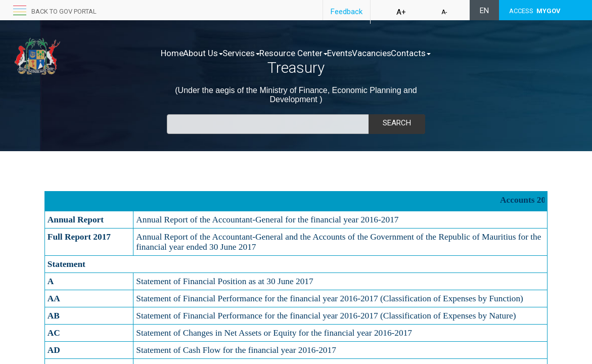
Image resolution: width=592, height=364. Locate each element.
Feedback (347, 12)
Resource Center (325, 53)
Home (172, 53)
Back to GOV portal (64, 11)
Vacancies (425, 53)
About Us (214, 53)
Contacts (474, 53)
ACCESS (535, 11)
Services (262, 53)
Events (382, 53)
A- (444, 12)
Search (397, 123)
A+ (401, 12)
